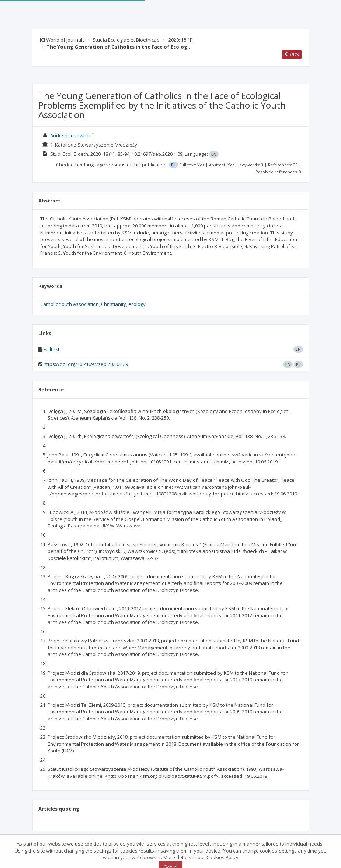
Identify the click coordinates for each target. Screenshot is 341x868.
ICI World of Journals (62, 40)
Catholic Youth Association (69, 304)
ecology (137, 304)
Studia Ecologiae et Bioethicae (126, 40)
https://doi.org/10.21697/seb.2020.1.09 (86, 364)
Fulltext (51, 349)
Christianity (114, 304)
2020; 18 (180, 40)
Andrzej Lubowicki (70, 135)
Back (292, 54)
